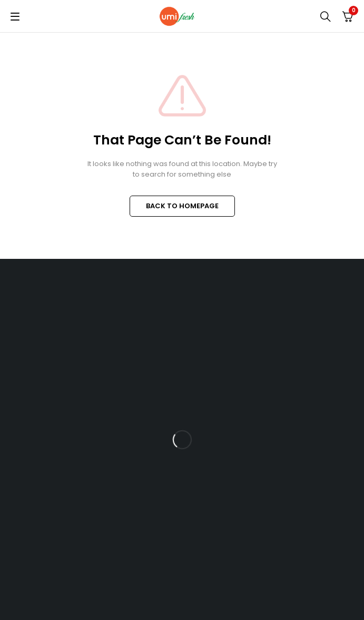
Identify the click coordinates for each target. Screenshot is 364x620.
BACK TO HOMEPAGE (182, 206)
